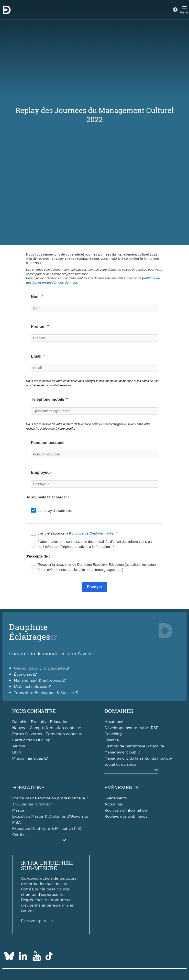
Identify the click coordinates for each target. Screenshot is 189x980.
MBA (17, 823)
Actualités (114, 804)
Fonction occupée (48, 443)
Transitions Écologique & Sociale (44, 693)
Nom (35, 297)
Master (18, 810)
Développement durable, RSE (131, 728)
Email (36, 356)
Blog (17, 752)
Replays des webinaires (126, 817)
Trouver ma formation (32, 804)
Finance (112, 740)
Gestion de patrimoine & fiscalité (134, 746)
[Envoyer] (94, 587)
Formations (28, 787)
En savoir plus (34, 921)
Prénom (38, 326)
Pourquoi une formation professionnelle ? (50, 798)
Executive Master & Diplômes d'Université (50, 817)
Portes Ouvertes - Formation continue (47, 734)
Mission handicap (28, 758)
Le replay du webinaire (55, 511)
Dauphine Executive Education (40, 722)
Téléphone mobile (48, 399)
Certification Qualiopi (32, 740)
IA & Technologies (30, 687)
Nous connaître (34, 711)
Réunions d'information (126, 810)
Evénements (116, 798)
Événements (122, 787)
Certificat (21, 835)
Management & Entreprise (38, 681)
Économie (23, 675)
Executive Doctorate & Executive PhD (47, 829)
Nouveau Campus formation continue (47, 728)
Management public (122, 752)
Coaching (113, 734)
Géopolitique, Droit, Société (39, 668)
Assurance (114, 722)
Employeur (41, 472)
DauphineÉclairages (30, 632)
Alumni (19, 746)
